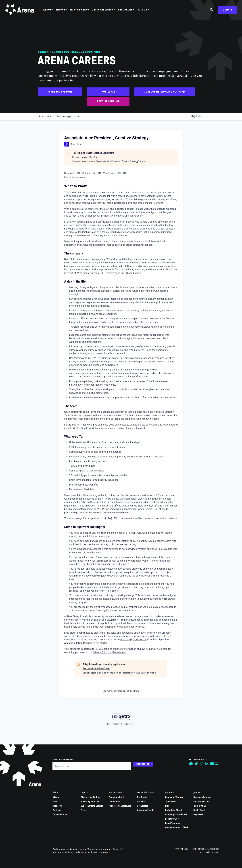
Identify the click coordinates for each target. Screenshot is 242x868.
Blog (167, 806)
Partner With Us (201, 802)
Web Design (206, 852)
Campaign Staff (117, 797)
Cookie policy (127, 724)
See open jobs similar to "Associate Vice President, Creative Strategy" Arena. (109, 161)
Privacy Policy (181, 849)
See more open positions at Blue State (121, 691)
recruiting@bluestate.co (133, 640)
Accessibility (213, 849)
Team (55, 802)
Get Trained (143, 797)
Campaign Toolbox (174, 797)
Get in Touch (199, 810)
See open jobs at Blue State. (86, 157)
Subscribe (143, 764)
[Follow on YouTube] (212, 764)
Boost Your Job (173, 823)
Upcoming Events (146, 810)
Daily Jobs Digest (174, 810)
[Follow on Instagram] (202, 764)
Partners (57, 810)
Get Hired (142, 802)
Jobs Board (171, 802)
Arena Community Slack (177, 827)
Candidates (114, 802)
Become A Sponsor (202, 797)
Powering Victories (90, 802)
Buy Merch (198, 814)
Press (83, 810)
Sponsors (57, 806)
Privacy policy (113, 724)
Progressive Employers (120, 806)
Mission (56, 797)
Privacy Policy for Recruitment (109, 652)
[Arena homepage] (19, 10)
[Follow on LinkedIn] (207, 764)
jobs (45, 117)
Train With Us (200, 806)
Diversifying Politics (91, 797)
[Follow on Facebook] (191, 764)
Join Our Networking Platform (165, 92)
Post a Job (108, 92)
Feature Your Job (108, 101)
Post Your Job (172, 819)
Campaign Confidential (176, 814)
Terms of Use (198, 849)
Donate (228, 10)
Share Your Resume (60, 92)
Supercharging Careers (92, 806)
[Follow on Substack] (217, 764)
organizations (68, 117)
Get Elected (143, 806)
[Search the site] (212, 10)
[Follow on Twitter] (196, 764)
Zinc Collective (60, 814)
